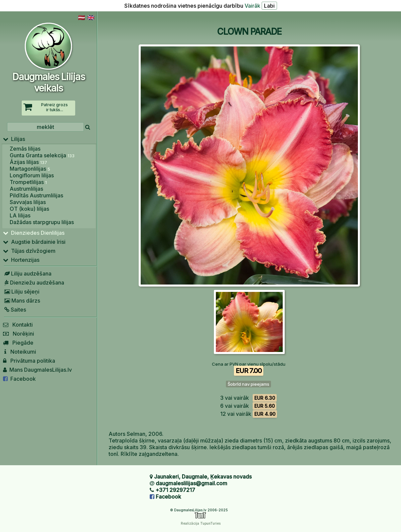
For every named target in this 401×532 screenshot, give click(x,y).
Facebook (19, 379)
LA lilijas (20, 215)
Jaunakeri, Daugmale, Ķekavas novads (203, 477)
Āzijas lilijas (28, 162)
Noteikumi (20, 352)
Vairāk (252, 6)
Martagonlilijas (30, 169)
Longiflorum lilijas (32, 175)
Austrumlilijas (26, 189)
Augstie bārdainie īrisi (34, 242)
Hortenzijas (21, 260)
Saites (15, 310)
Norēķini (19, 334)
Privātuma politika (29, 361)
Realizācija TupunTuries (201, 523)
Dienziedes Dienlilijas (34, 233)
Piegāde (18, 343)
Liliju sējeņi (21, 292)
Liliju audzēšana (27, 274)
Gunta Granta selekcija (42, 155)
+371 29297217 (175, 490)
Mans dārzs (22, 301)
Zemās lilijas (25, 149)
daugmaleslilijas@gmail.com (191, 483)
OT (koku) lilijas (29, 209)
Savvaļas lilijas (28, 202)
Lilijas (14, 139)
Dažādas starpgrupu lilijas (42, 222)
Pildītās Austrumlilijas (36, 195)
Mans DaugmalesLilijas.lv (37, 370)
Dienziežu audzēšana (34, 283)
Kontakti (18, 325)
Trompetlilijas (28, 182)
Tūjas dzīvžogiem (29, 251)
